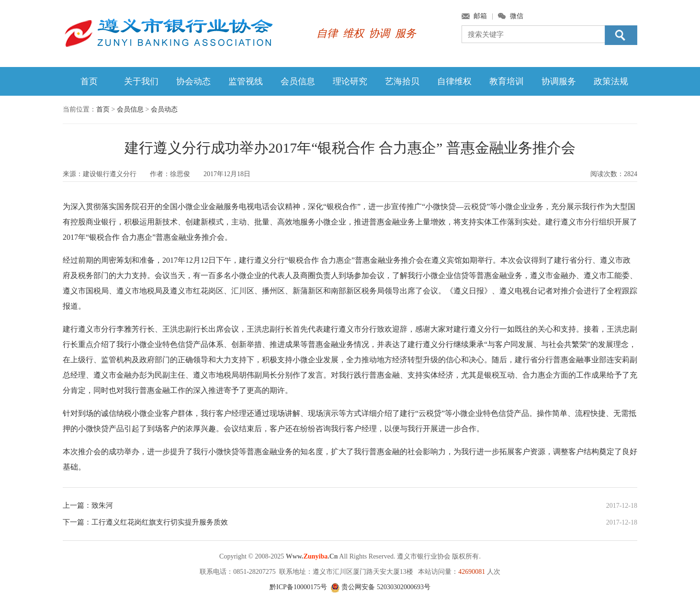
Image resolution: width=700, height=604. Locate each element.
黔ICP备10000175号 (298, 587)
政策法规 (611, 81)
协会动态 (193, 81)
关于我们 (141, 81)
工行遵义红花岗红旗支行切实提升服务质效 (160, 522)
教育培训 (507, 81)
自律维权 (454, 81)
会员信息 (298, 81)
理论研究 (350, 81)
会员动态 (164, 109)
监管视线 (246, 81)
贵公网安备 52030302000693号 (380, 587)
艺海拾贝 (402, 81)
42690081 (472, 572)
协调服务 (559, 81)
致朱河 (102, 505)
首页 (89, 81)
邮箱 (480, 16)
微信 (517, 16)
